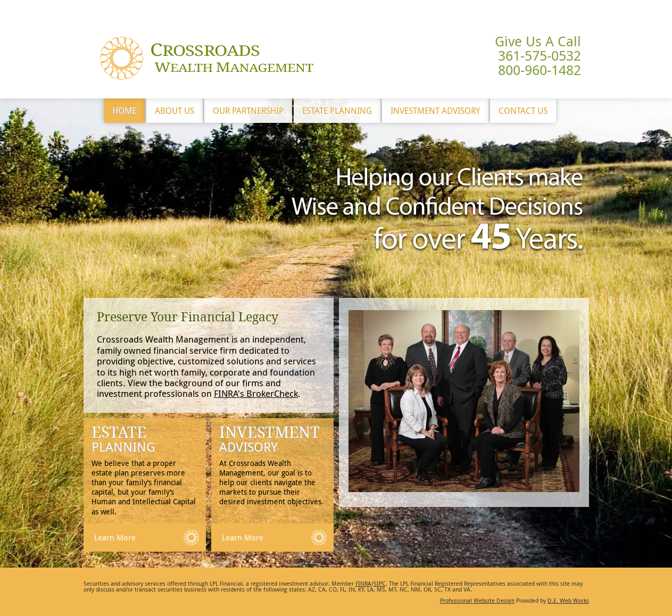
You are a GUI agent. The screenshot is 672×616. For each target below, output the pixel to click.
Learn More (115, 537)
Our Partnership (248, 111)
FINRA (363, 583)
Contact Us (523, 111)
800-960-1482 (540, 70)
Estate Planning (337, 111)
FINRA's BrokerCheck (256, 393)
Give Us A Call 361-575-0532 (538, 48)
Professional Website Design (477, 600)
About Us (175, 111)
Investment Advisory (435, 111)
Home (124, 111)
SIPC (380, 583)
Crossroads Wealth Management (207, 58)
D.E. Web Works (568, 600)
